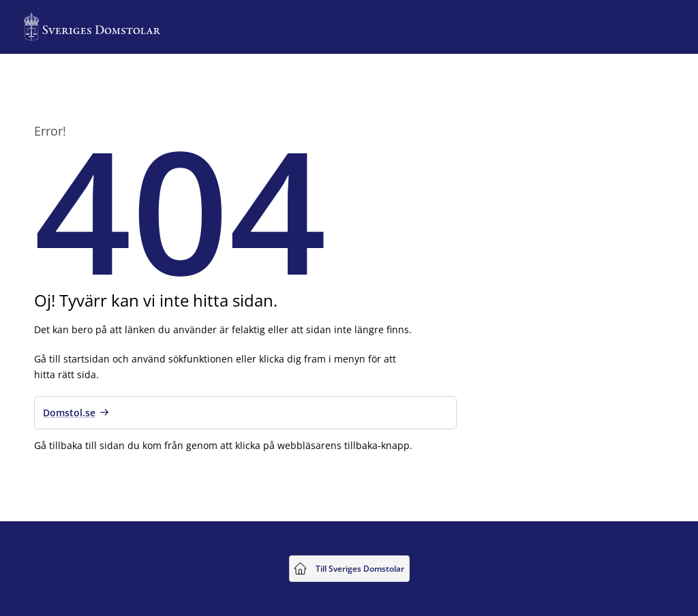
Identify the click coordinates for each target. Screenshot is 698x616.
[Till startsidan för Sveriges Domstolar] (92, 27)
